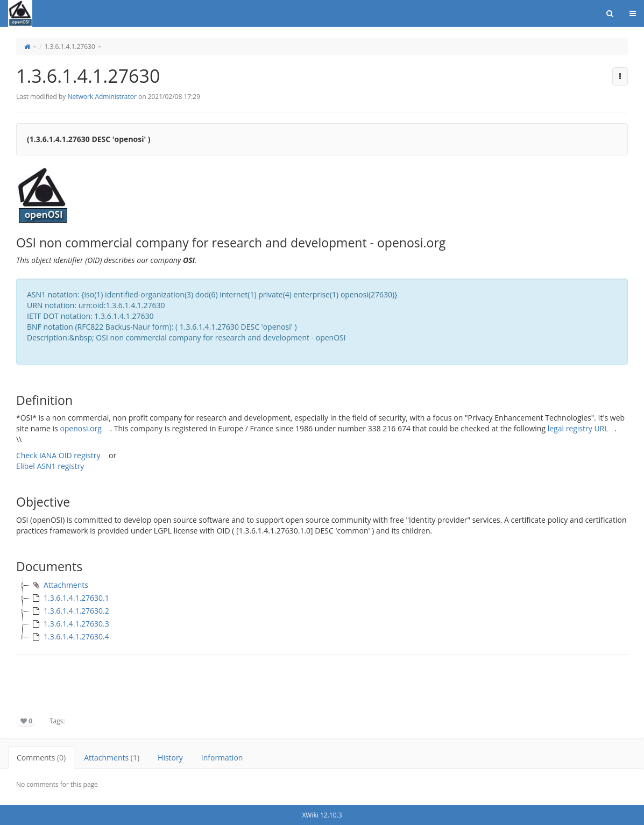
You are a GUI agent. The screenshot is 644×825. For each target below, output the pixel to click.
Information (222, 758)
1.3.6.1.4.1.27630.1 (69, 598)
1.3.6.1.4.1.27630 (69, 47)
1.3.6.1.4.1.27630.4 (69, 637)
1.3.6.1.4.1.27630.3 (69, 624)
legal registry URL (578, 428)
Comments (41, 758)
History (170, 758)
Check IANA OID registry (58, 455)
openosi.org (81, 428)
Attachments (59, 585)
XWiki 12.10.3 (322, 815)
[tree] (322, 611)
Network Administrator (102, 97)
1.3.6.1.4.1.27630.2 (69, 611)
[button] (620, 76)
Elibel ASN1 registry (50, 466)
